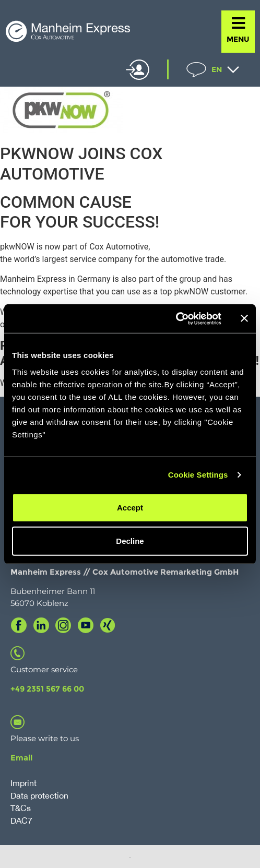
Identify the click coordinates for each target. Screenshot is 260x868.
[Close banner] (244, 318)
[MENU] (238, 23)
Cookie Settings (198, 475)
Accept (130, 507)
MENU (238, 39)
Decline (130, 540)
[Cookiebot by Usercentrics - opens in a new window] (176, 318)
